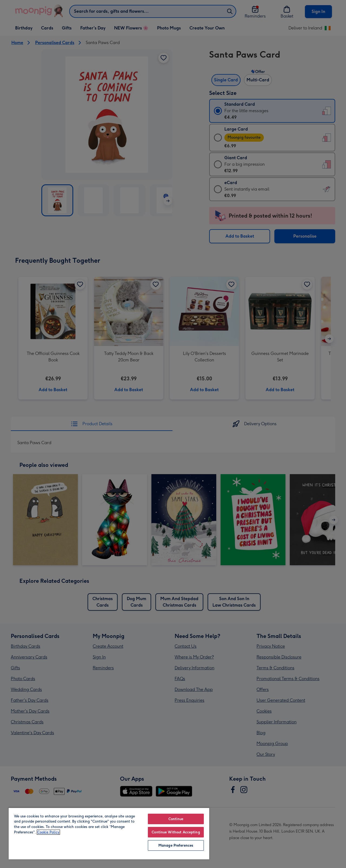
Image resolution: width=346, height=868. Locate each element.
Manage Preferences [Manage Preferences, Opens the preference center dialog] (176, 845)
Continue (176, 819)
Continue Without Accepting (176, 832)
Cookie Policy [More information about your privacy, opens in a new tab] (48, 832)
